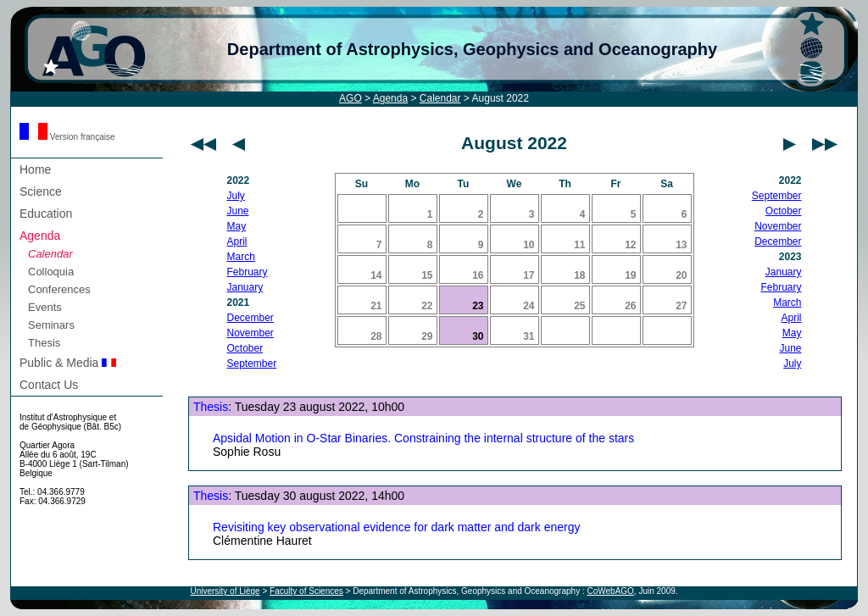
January (245, 287)
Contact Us (49, 385)
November (250, 333)
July (236, 196)
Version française (67, 137)
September (252, 363)
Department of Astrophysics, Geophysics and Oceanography (472, 49)
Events (45, 307)
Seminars (51, 325)
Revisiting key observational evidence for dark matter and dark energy (396, 527)
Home (35, 169)
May (237, 226)
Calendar (440, 98)
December (250, 318)
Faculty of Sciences (306, 591)
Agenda (390, 98)
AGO (351, 98)
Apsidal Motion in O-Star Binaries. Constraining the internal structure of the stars (423, 438)
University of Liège (225, 591)
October (245, 348)
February (248, 272)
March (241, 257)
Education (46, 214)
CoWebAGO (610, 591)
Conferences (59, 289)
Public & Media (68, 363)
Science (41, 191)
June (238, 211)
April (237, 241)
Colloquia (51, 272)
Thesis (44, 343)
